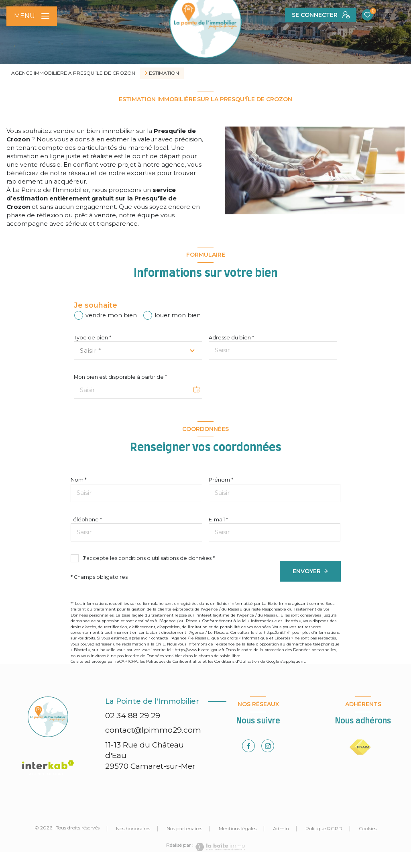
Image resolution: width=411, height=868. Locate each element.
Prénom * (221, 480)
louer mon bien (178, 315)
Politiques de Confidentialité (174, 661)
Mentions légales (238, 828)
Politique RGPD (324, 828)
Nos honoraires (133, 828)
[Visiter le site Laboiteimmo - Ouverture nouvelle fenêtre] (219, 847)
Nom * (79, 480)
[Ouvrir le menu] (32, 16)
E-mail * (218, 520)
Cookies (368, 829)
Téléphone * (86, 520)
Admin (281, 828)
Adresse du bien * (231, 338)
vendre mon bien (111, 315)
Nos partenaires (184, 828)
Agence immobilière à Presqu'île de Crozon (73, 73)
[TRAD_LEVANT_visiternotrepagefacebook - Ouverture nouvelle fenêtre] (248, 746)
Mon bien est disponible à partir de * (120, 377)
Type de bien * (93, 338)
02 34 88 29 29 (133, 716)
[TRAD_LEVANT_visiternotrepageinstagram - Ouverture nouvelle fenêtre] (268, 746)
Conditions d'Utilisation (237, 661)
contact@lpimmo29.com (153, 730)
